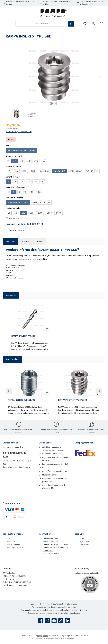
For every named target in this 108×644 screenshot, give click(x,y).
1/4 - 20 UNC (76, 172)
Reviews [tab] (40, 241)
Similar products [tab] (13, 359)
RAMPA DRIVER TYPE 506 (23, 336)
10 (15, 161)
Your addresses (13, 544)
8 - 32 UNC (45, 172)
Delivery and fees (50, 538)
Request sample (15, 230)
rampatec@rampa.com (18, 585)
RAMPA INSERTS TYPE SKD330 (72, 400)
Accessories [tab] (11, 295)
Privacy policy (85, 544)
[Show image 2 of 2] (56, 103)
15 (29, 182)
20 (36, 182)
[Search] (71, 24)
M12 (34, 172)
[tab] (11, 241)
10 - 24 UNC (61, 172)
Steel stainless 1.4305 (19, 203)
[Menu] (6, 24)
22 (45, 161)
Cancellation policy (51, 553)
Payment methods (51, 541)
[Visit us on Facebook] (41, 621)
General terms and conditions (55, 544)
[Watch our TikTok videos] (61, 621)
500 (33, 213)
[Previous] (8, 76)
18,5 (37, 161)
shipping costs (43, 636)
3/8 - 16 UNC (93, 172)
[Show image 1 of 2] (52, 103)
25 (43, 182)
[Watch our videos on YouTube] (54, 621)
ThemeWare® (71, 638)
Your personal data (15, 547)
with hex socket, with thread (22, 151)
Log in (9, 538)
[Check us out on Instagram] (47, 621)
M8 (17, 172)
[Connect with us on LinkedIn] (68, 621)
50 (17, 213)
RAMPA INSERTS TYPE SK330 (21, 400)
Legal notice (84, 541)
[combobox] (42, 24)
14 (29, 161)
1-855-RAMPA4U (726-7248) (15, 455)
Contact (82, 538)
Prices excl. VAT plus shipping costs (19, 132)
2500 (50, 213)
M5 (10, 172)
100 (24, 213)
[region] (54, 83)
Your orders (12, 541)
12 (22, 161)
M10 (25, 172)
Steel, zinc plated (42, 203)
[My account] (93, 24)
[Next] (100, 76)
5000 (59, 213)
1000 (41, 213)
